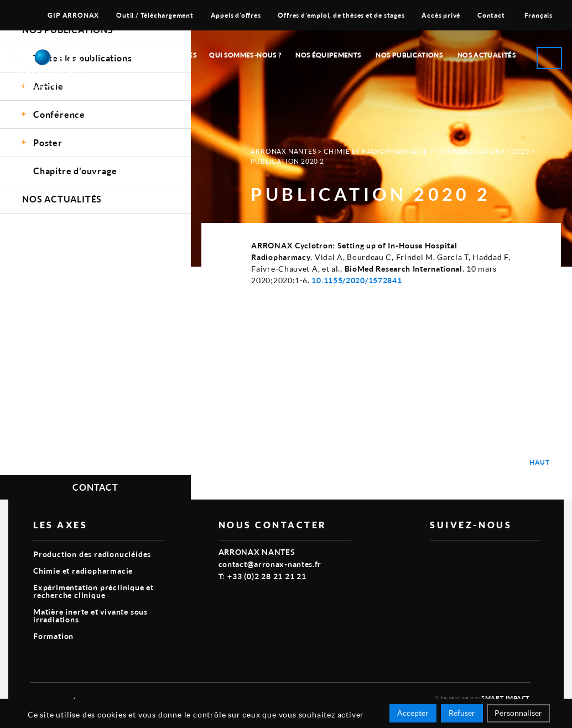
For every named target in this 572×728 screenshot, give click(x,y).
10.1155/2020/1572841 (357, 280)
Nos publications (409, 55)
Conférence (59, 114)
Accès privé (441, 15)
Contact (491, 15)
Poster (48, 142)
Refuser (462, 713)
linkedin (462, 558)
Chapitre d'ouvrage (75, 171)
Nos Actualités (487, 55)
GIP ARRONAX (73, 15)
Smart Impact (506, 698)
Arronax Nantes (283, 151)
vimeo (436, 558)
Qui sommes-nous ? (245, 55)
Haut (540, 462)
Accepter (413, 713)
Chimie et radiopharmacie (376, 151)
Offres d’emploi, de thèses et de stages (341, 15)
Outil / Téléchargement (155, 15)
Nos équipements (328, 55)
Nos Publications (470, 151)
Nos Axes (180, 55)
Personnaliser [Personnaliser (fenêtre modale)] (518, 713)
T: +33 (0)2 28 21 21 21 (262, 576)
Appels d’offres (236, 15)
